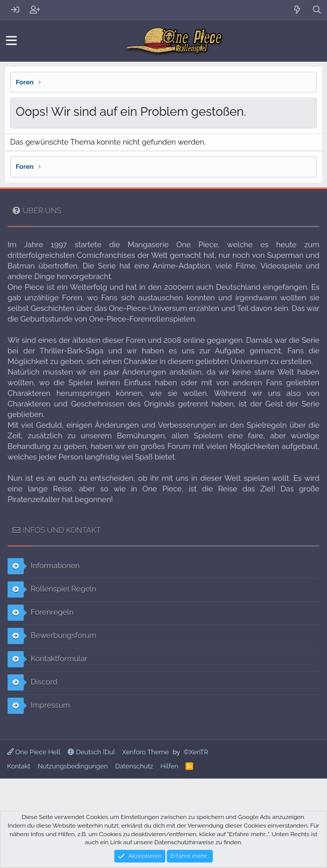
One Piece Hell (34, 752)
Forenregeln (40, 613)
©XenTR (196, 752)
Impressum (39, 706)
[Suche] (317, 10)
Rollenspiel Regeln (52, 589)
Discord (33, 682)
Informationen (44, 566)
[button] (11, 41)
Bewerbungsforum (52, 636)
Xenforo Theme (146, 752)
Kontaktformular (48, 659)
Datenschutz (134, 766)
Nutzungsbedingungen (73, 766)
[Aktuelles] (297, 10)
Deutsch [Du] (91, 752)
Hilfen (169, 766)
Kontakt (19, 766)
